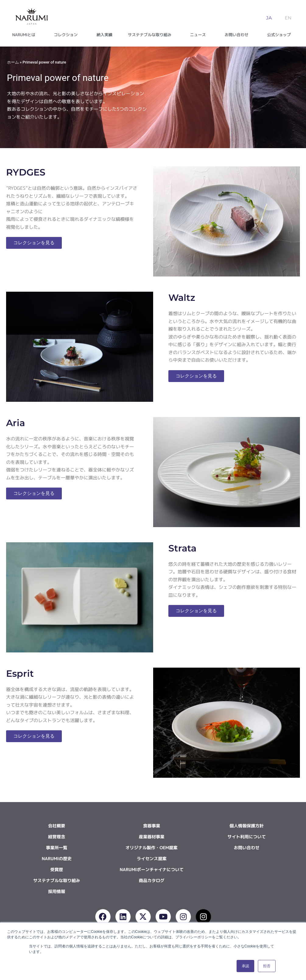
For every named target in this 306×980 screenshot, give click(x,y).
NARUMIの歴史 (57, 858)
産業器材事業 (152, 837)
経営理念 (57, 837)
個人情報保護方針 (247, 826)
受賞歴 (57, 869)
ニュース (199, 35)
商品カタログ (152, 880)
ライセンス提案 (152, 858)
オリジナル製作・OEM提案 (151, 848)
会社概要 (57, 826)
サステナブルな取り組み (151, 35)
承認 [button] (245, 966)
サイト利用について (247, 837)
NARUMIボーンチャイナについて (152, 869)
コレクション (67, 35)
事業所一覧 (57, 848)
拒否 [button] (267, 966)
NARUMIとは (25, 35)
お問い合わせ (238, 35)
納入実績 (104, 35)
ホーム (13, 62)
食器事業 (152, 826)
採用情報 (57, 891)
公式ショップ (280, 35)
